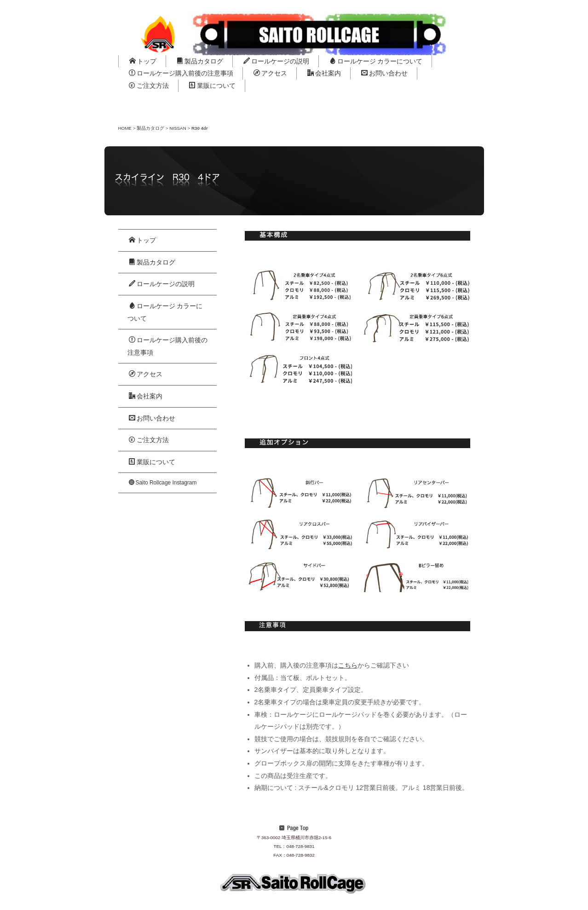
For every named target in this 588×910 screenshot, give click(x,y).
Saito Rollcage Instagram (163, 483)
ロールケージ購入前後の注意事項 (181, 73)
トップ (143, 61)
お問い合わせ (384, 73)
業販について (212, 86)
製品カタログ (200, 61)
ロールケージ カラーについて (376, 61)
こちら (348, 665)
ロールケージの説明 (276, 61)
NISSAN (178, 128)
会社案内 (324, 73)
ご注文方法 (149, 86)
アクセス (270, 73)
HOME (125, 128)
